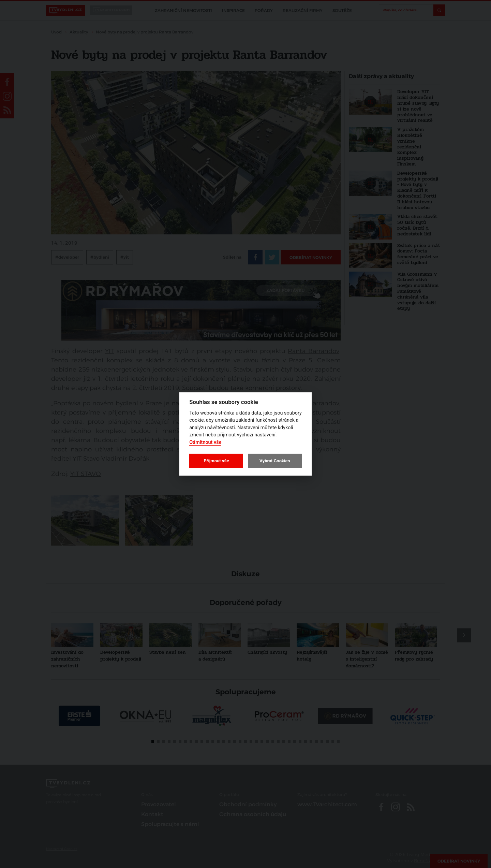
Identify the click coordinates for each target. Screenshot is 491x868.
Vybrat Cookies (275, 461)
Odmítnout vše (205, 442)
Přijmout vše (216, 461)
